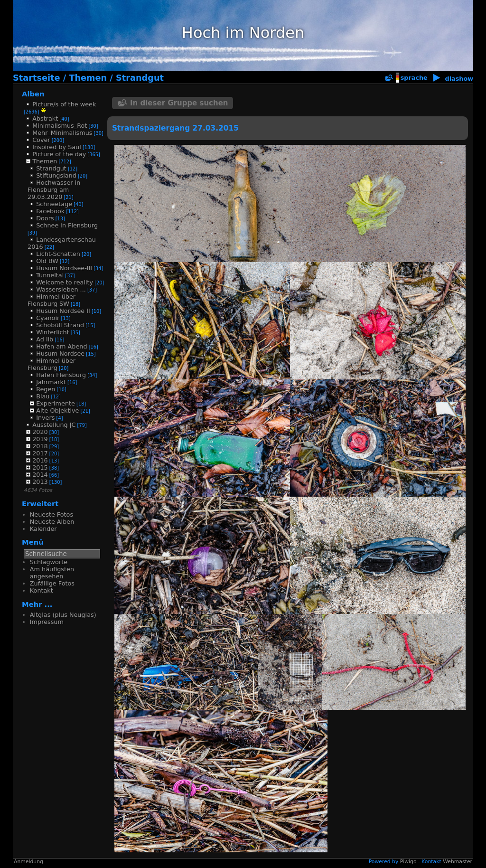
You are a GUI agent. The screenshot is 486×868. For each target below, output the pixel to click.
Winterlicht (52, 332)
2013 (40, 482)
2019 (40, 439)
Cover (41, 140)
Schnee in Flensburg (67, 225)
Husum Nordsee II (63, 311)
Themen (88, 78)
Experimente (56, 403)
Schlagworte (49, 562)
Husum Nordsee (60, 354)
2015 (40, 467)
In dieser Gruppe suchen (179, 103)
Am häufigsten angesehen (52, 573)
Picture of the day (59, 154)
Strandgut (140, 78)
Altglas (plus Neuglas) (63, 615)
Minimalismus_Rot (60, 126)
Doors (45, 218)
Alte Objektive (57, 410)
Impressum (47, 622)
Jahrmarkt (51, 382)
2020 (40, 432)
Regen (46, 389)
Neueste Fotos (51, 514)
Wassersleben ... (61, 289)
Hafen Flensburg (61, 375)
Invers (45, 418)
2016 (40, 460)
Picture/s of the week (64, 104)
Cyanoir (48, 318)
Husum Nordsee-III (64, 268)
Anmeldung (28, 862)
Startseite (37, 78)
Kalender (43, 529)
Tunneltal (50, 275)
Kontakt (42, 590)
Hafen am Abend (61, 346)
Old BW (47, 261)
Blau (43, 396)
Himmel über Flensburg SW (51, 300)
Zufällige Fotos (52, 583)
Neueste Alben (52, 522)
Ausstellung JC (54, 425)
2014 (40, 475)
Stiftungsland (56, 175)
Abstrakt (45, 118)
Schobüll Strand (60, 325)
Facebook (50, 211)
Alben (33, 94)
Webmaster (458, 862)
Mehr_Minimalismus (62, 133)
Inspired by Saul (57, 147)
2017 (40, 453)
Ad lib (45, 339)
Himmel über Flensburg (51, 364)
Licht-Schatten (58, 254)
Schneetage (54, 204)
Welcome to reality (65, 282)
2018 (40, 446)
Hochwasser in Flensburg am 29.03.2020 (54, 190)
